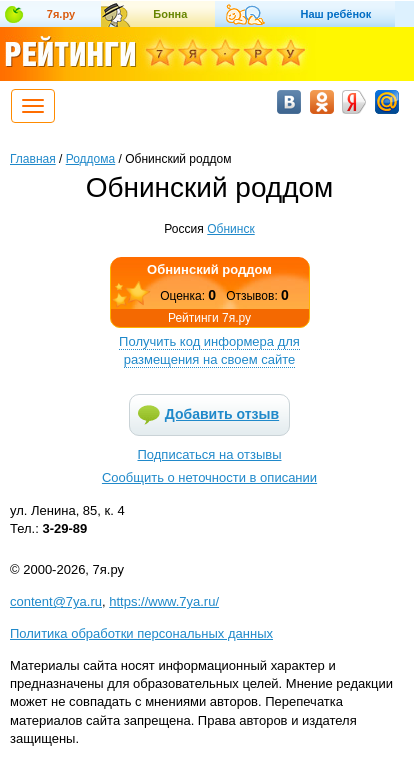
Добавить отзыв (222, 414)
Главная (33, 159)
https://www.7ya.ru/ (164, 601)
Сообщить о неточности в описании (209, 477)
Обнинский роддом (209, 269)
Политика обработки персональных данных (141, 633)
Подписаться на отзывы (210, 454)
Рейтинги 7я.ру (209, 318)
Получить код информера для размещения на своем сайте (209, 350)
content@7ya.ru (56, 601)
